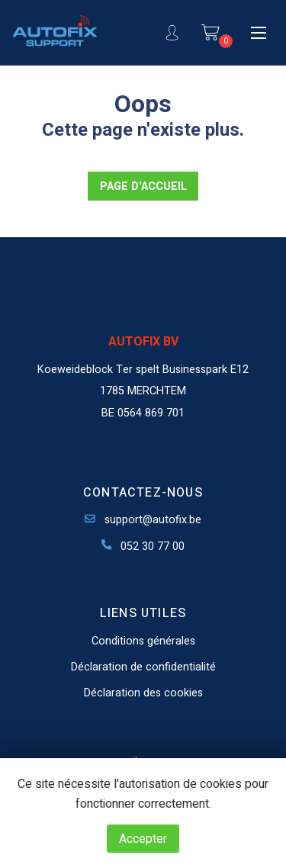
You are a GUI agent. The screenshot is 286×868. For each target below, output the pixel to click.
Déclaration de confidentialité (143, 667)
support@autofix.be (143, 520)
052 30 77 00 (143, 547)
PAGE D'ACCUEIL (143, 186)
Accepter (143, 839)
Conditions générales (143, 641)
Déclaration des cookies (143, 693)
